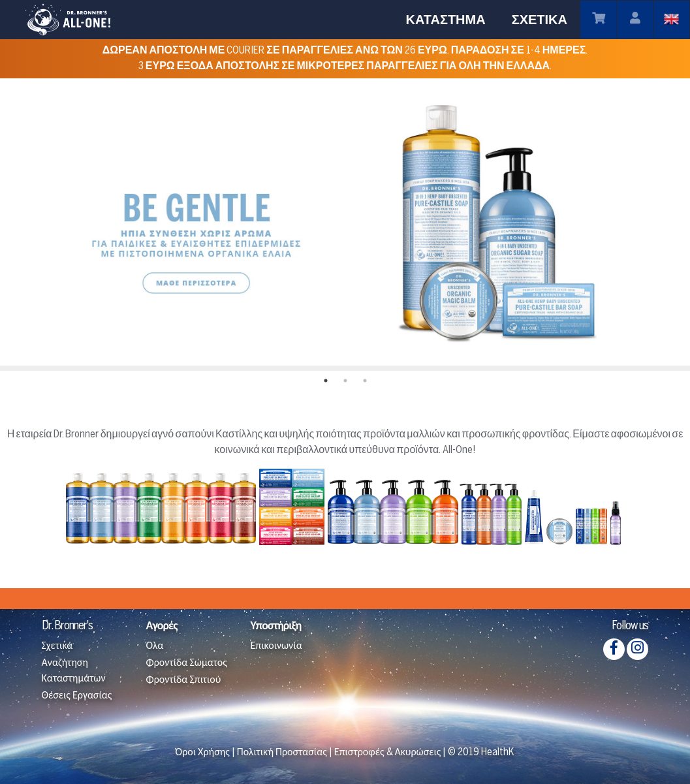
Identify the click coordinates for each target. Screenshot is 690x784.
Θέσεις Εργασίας (77, 696)
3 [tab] (365, 381)
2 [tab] (345, 381)
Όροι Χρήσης (203, 752)
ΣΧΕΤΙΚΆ (540, 20)
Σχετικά (57, 646)
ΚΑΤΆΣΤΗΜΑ (445, 20)
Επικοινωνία (276, 646)
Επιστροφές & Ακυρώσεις (388, 752)
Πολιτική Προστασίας (282, 752)
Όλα (154, 646)
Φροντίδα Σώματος (186, 663)
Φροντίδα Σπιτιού (183, 680)
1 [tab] (326, 381)
